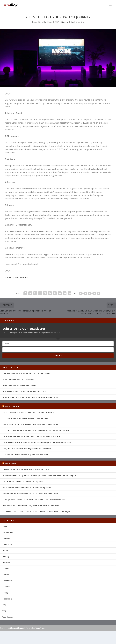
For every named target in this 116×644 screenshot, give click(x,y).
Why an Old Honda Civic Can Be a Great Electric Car (24, 391)
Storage (6, 593)
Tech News (10, 463)
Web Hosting (8, 617)
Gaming (65, 22)
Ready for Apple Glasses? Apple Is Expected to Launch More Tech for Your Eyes (36, 512)
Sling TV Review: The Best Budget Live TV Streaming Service (28, 412)
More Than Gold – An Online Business (18, 379)
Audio (5, 526)
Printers (6, 575)
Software (6, 587)
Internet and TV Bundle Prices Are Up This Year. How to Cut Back (30, 494)
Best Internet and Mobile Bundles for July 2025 (22, 481)
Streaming (7, 599)
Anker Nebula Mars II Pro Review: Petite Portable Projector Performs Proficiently (37, 443)
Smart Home (8, 581)
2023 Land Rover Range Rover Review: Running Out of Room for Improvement (36, 430)
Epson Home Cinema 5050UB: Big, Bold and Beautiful (25, 455)
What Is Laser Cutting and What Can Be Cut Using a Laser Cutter (30, 397)
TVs (4, 605)
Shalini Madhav (22, 277)
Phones (6, 569)
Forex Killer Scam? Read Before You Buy (19, 385)
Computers (7, 544)
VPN (4, 611)
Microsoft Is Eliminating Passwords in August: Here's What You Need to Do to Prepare (39, 475)
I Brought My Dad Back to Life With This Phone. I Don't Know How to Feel (34, 500)
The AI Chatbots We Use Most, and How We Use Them (26, 469)
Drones (5, 550)
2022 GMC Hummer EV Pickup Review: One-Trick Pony (25, 418)
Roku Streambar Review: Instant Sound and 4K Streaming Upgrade (31, 436)
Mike (44, 22)
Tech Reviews (12, 406)
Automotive (8, 532)
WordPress (40, 628)
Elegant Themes (17, 628)
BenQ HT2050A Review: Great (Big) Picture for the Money (27, 449)
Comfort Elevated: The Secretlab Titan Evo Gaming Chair (27, 373)
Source (8, 277)
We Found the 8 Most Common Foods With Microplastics (27, 488)
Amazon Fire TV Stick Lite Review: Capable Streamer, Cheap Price (30, 424)
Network (6, 563)
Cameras (6, 538)
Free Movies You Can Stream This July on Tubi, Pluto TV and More (31, 506)
